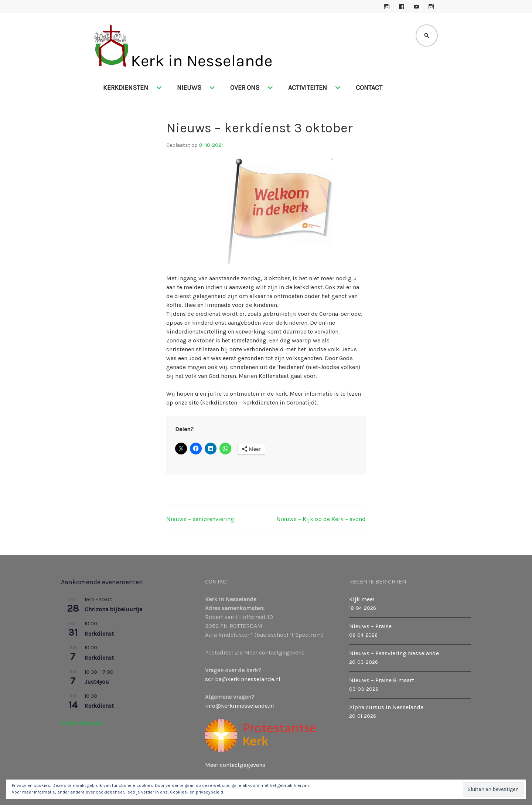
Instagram (387, 7)
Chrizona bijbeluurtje (113, 609)
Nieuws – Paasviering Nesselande (394, 653)
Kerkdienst (99, 634)
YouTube (416, 7)
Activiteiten (308, 88)
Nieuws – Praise (370, 626)
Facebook (402, 7)
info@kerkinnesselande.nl (240, 706)
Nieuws (189, 88)
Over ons (245, 88)
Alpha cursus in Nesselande (386, 707)
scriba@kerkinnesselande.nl (243, 679)
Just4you (97, 682)
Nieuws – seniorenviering (200, 519)
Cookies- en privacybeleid (197, 792)
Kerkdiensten (126, 88)
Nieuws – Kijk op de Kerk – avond (321, 519)
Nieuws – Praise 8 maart (382, 680)
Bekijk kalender (82, 723)
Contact (369, 88)
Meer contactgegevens (235, 765)
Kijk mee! (362, 599)
